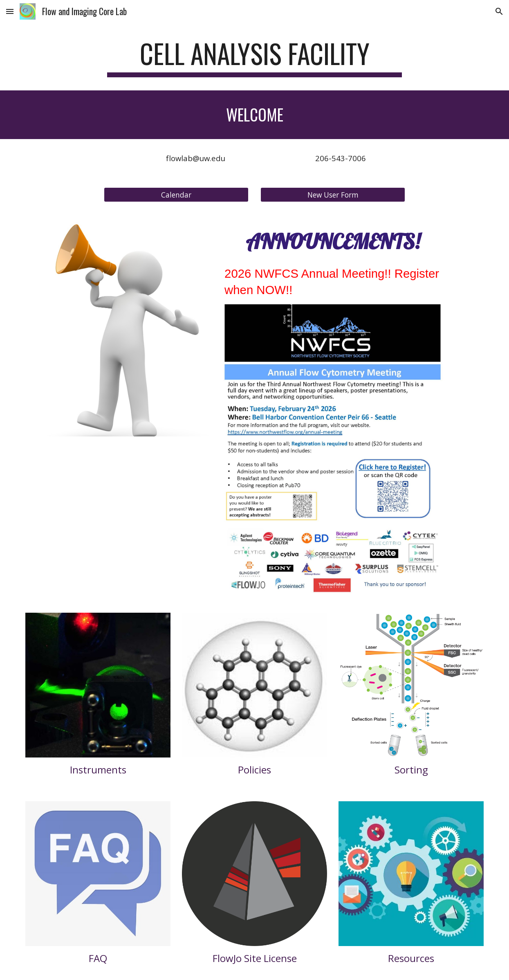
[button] (10, 11)
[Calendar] (176, 194)
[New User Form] (333, 194)
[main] (254, 57)
